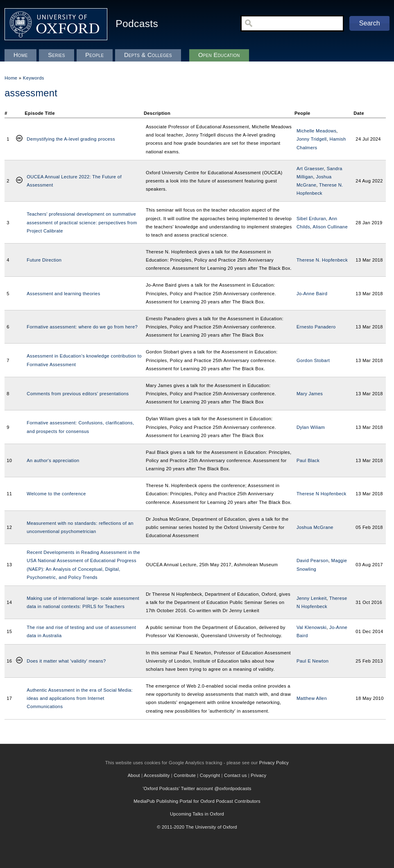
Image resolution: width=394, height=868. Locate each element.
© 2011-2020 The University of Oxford (197, 827)
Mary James (310, 394)
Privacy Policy (274, 763)
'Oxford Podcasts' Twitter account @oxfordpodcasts (197, 788)
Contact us (235, 775)
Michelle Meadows (316, 131)
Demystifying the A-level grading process (71, 139)
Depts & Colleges (148, 55)
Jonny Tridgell (312, 139)
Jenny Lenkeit (311, 598)
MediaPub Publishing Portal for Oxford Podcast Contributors (197, 801)
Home (11, 78)
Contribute (185, 775)
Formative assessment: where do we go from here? (82, 327)
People (94, 55)
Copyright (210, 775)
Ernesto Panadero (316, 327)
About (134, 775)
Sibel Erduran (311, 219)
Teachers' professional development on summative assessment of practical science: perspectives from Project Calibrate (82, 222)
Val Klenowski (311, 627)
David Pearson (312, 560)
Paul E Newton (312, 661)
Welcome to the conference (56, 494)
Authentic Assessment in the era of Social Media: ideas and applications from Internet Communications (80, 698)
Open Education (219, 55)
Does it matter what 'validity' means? (66, 661)
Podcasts (137, 24)
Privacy (258, 775)
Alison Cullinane (330, 227)
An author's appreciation (53, 460)
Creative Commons (19, 139)
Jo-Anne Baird (312, 294)
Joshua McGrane (315, 527)
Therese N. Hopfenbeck (322, 260)
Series (57, 55)
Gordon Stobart (313, 360)
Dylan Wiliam (311, 427)
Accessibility (157, 775)
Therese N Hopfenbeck (322, 494)
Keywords (34, 78)
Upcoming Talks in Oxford (197, 814)
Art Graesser (310, 169)
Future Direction (44, 260)
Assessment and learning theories (63, 294)
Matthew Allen (312, 698)
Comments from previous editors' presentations (78, 394)
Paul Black (308, 460)
